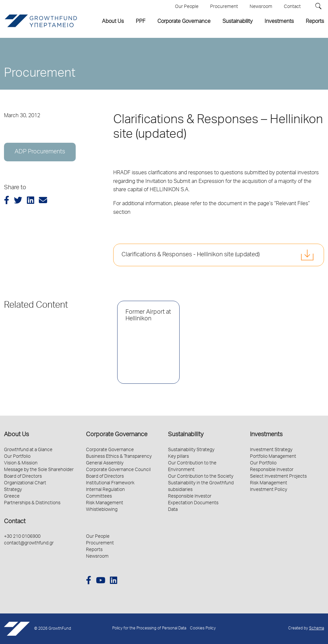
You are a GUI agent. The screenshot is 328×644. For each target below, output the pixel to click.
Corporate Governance (117, 435)
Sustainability (186, 435)
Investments (266, 435)
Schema (317, 629)
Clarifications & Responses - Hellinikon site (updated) (191, 255)
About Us (16, 435)
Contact (15, 522)
